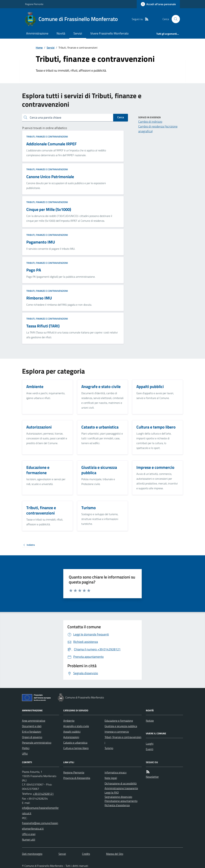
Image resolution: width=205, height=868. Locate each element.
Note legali (111, 778)
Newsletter (152, 777)
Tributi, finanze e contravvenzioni (47, 137)
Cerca (121, 117)
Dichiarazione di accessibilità (121, 783)
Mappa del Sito (115, 854)
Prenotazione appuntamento (121, 801)
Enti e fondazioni (32, 732)
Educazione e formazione (119, 721)
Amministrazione (37, 33)
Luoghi (150, 744)
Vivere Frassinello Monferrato (109, 33)
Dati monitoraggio (32, 854)
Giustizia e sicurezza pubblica (121, 726)
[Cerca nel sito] (174, 19)
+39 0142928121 (43, 794)
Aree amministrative (34, 721)
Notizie (150, 721)
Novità (61, 33)
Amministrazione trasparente (121, 788)
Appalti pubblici (72, 732)
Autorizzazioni (71, 737)
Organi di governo (32, 737)
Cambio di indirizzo (150, 122)
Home (39, 48)
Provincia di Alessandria (77, 778)
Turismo (109, 748)
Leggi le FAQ (112, 792)
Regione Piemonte (34, 4)
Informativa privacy (116, 772)
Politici (26, 748)
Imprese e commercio (117, 732)
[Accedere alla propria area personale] (158, 4)
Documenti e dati (32, 726)
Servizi (78, 33)
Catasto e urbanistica (75, 743)
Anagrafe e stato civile (76, 726)
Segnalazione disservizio (118, 797)
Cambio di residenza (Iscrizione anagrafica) (158, 129)
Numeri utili (29, 840)
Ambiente (69, 721)
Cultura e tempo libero (76, 748)
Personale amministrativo (37, 743)
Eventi (150, 749)
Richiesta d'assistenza (117, 805)
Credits (86, 854)
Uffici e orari (29, 834)
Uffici (25, 754)
